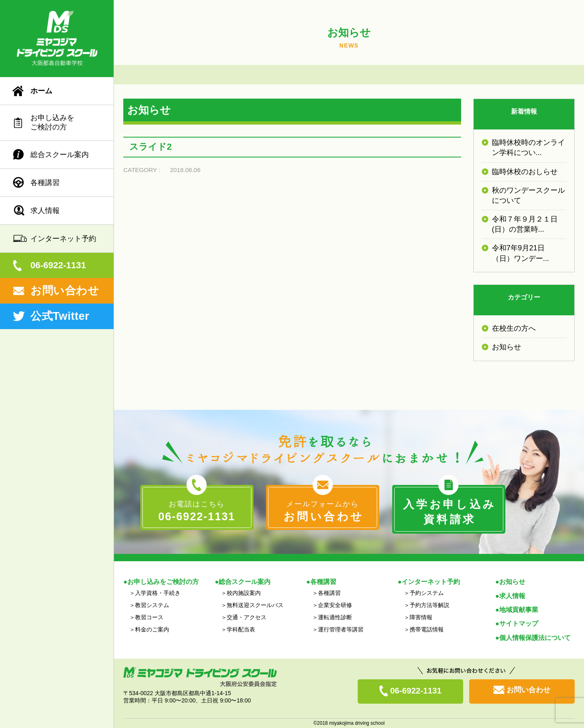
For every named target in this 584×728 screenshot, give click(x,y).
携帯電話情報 (427, 629)
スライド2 (150, 147)
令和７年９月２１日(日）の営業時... (525, 224)
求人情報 (45, 211)
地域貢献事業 (519, 610)
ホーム (41, 91)
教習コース (149, 617)
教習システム (152, 605)
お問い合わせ (65, 291)
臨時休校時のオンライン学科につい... (528, 148)
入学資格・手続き (158, 593)
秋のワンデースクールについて (528, 195)
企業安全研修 (335, 605)
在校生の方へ (514, 328)
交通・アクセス (247, 617)
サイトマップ (519, 624)
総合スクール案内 (60, 155)
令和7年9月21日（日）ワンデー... (521, 253)
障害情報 (421, 617)
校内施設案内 (244, 593)
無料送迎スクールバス (255, 605)
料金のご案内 (152, 629)
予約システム (427, 593)
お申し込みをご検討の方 (52, 122)
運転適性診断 (335, 617)
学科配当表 (241, 629)
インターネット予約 (63, 239)
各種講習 (45, 183)
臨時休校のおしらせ (525, 172)
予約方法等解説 (429, 605)
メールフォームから (323, 512)
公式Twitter (60, 316)
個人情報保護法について (535, 638)
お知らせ (507, 347)
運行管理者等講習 (341, 629)
